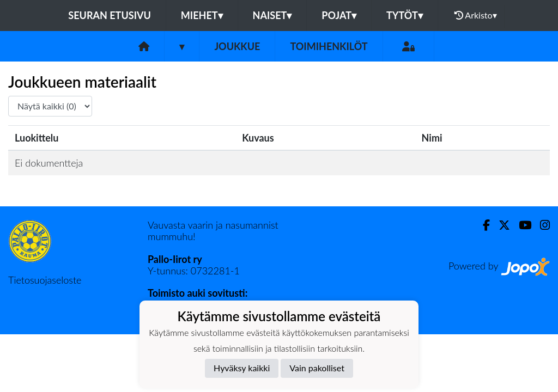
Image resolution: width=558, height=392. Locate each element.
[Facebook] (482, 225)
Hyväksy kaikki (242, 368)
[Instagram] (541, 225)
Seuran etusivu (110, 15)
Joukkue (237, 46)
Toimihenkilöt (329, 46)
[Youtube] (521, 225)
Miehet (202, 15)
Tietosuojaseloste (45, 280)
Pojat (339, 15)
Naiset (272, 15)
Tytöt (405, 15)
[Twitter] (500, 225)
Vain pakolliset (317, 368)
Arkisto (476, 15)
